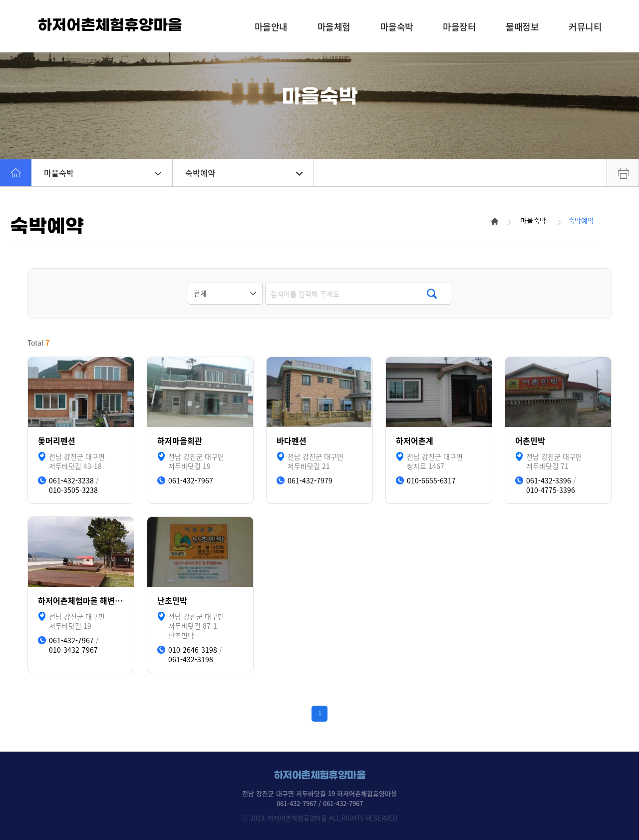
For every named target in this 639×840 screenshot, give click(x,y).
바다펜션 (292, 441)
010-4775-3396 (551, 490)
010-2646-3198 (193, 650)
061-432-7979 (310, 481)
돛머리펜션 (57, 441)
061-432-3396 (549, 481)
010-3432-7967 (73, 650)
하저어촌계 (415, 441)
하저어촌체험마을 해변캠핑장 (81, 601)
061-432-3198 (191, 659)
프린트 (623, 173)
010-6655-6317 (431, 481)
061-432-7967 (191, 481)
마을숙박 (103, 173)
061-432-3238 (71, 481)
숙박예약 (244, 173)
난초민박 (172, 601)
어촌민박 (530, 441)
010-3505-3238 (73, 490)
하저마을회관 (180, 441)
